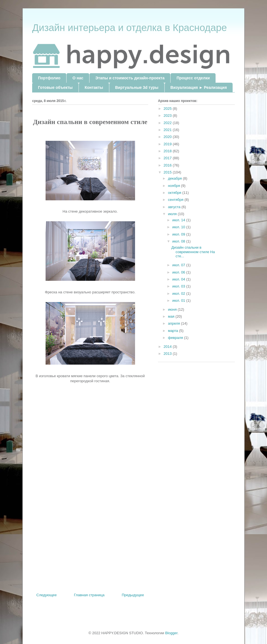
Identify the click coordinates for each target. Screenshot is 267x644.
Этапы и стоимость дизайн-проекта (130, 78)
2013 (168, 354)
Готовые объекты (55, 87)
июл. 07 (179, 265)
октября (175, 193)
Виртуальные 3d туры (137, 87)
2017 (168, 158)
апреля (175, 323)
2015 (168, 172)
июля (173, 214)
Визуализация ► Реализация (199, 87)
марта (174, 331)
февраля (176, 338)
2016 (168, 165)
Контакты (94, 87)
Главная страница (89, 595)
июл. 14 (179, 220)
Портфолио (49, 78)
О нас (78, 78)
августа (175, 207)
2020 (168, 137)
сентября (176, 200)
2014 (168, 347)
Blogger (171, 633)
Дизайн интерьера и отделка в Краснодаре (129, 28)
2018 (168, 151)
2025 (168, 109)
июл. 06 (179, 272)
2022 (168, 123)
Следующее (47, 595)
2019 (168, 144)
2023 (168, 116)
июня (173, 309)
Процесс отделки (193, 78)
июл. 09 (179, 234)
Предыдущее (133, 595)
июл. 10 (179, 227)
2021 (168, 130)
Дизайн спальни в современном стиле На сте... (193, 252)
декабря (175, 178)
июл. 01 (179, 300)
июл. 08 (179, 241)
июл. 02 (179, 294)
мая (172, 316)
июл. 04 (179, 279)
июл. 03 (179, 286)
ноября (175, 186)
